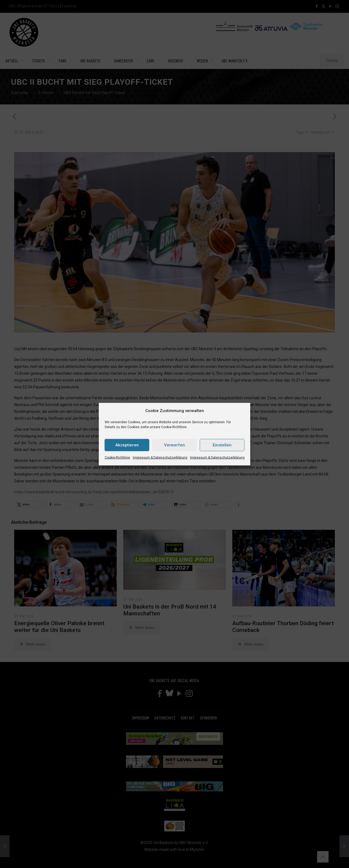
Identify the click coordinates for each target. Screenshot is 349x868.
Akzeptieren (127, 445)
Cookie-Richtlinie (117, 457)
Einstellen (222, 445)
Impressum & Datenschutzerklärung (160, 457)
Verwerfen (174, 445)
